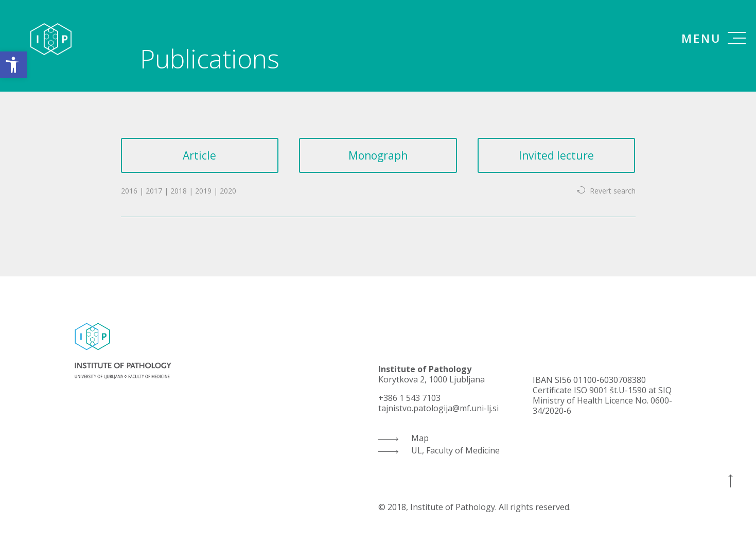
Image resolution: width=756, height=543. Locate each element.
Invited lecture (556, 155)
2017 (154, 191)
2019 (203, 191)
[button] (13, 65)
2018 (179, 191)
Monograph (378, 155)
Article (199, 155)
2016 (129, 191)
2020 (228, 191)
